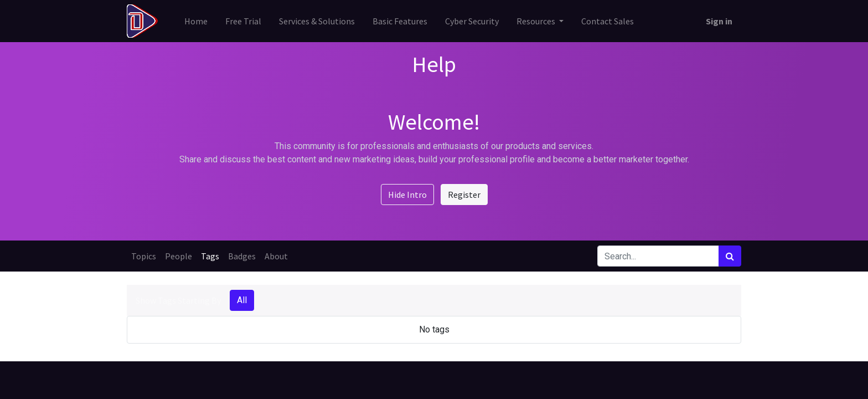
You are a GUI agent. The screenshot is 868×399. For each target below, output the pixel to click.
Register (464, 195)
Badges (242, 256)
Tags (210, 256)
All (242, 300)
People (179, 256)
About (276, 256)
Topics (144, 256)
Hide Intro (407, 195)
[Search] (730, 256)
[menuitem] (196, 21)
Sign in (719, 21)
